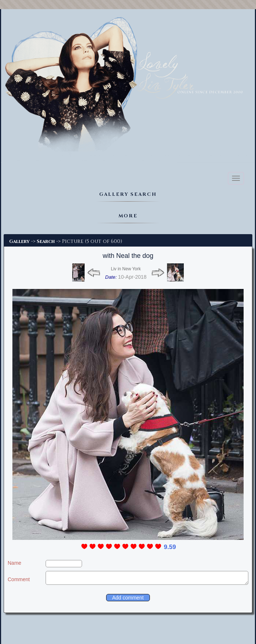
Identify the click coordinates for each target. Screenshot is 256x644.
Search (46, 241)
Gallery (19, 241)
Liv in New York (126, 269)
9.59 (170, 547)
